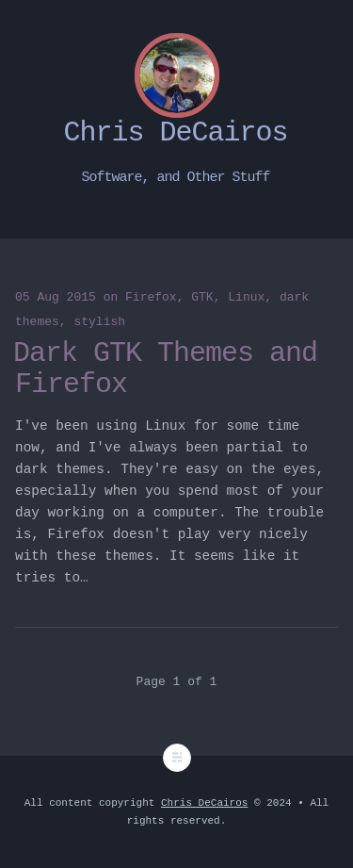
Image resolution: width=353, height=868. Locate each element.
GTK (202, 297)
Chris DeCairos (204, 803)
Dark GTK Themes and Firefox (165, 369)
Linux (246, 297)
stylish (99, 322)
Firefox (151, 297)
